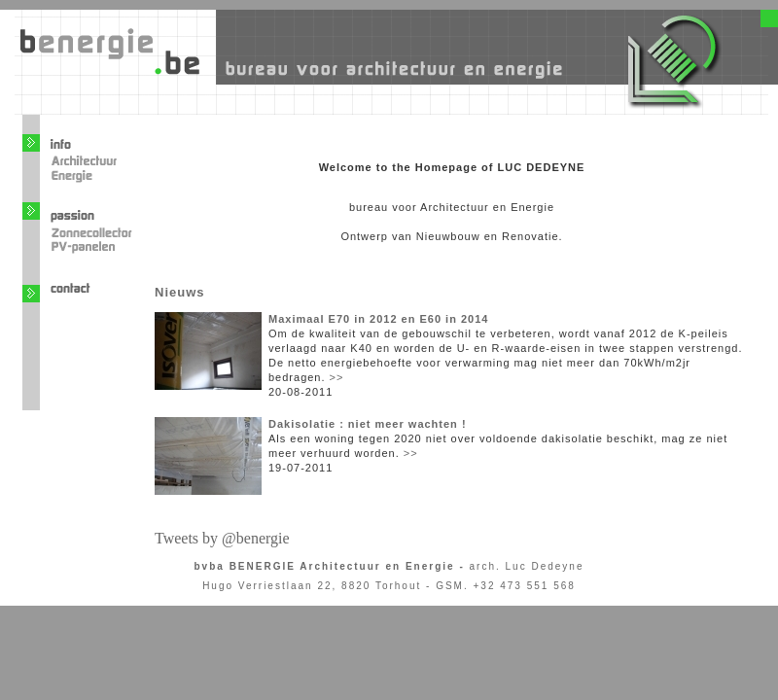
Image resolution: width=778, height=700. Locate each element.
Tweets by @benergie (222, 538)
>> (337, 377)
